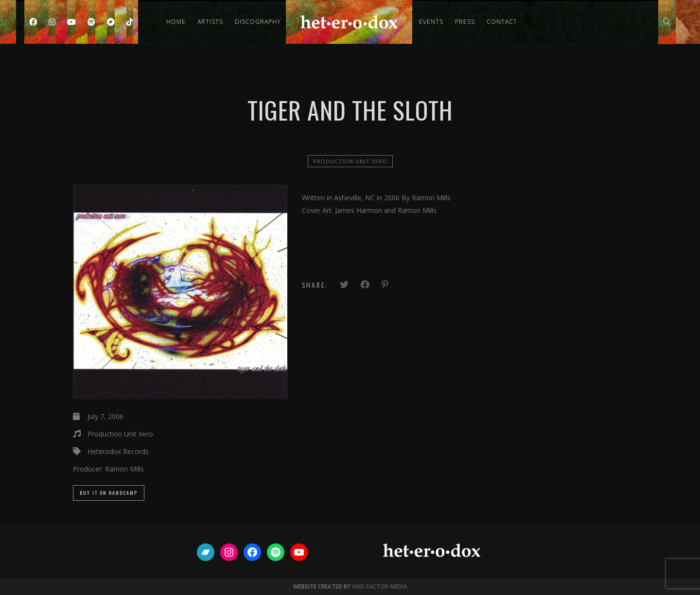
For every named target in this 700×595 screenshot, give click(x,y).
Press (465, 22)
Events (431, 22)
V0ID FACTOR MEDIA (380, 586)
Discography (258, 22)
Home (176, 22)
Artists (210, 22)
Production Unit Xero (350, 161)
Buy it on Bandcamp (109, 493)
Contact (502, 22)
